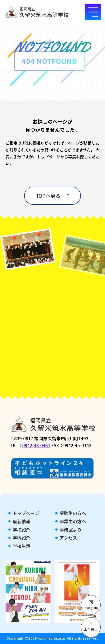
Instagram (91, 605)
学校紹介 (21, 530)
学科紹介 (21, 538)
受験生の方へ (73, 513)
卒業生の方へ (73, 521)
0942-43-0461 (36, 445)
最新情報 (21, 521)
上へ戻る (91, 627)
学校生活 (21, 546)
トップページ (26, 513)
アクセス (68, 538)
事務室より (71, 530)
